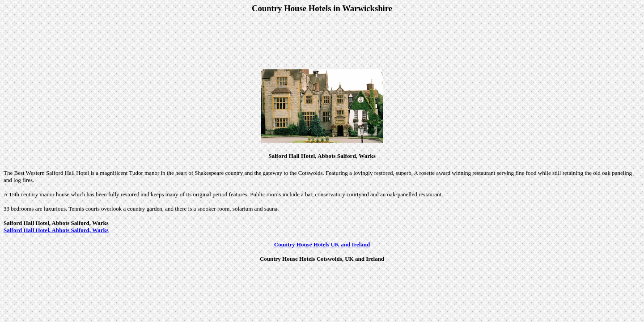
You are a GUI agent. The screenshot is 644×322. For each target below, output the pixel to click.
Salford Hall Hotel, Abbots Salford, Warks (56, 230)
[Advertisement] (322, 42)
